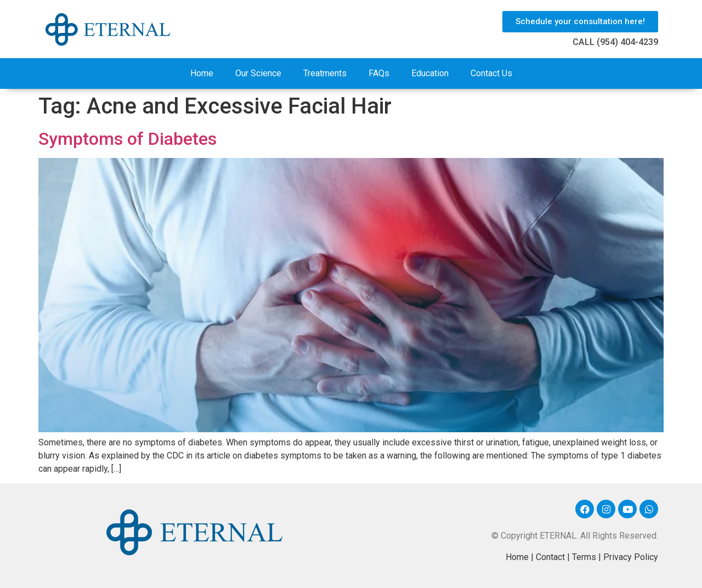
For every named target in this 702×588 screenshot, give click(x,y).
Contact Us (491, 73)
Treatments (325, 73)
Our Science (258, 73)
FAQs (379, 73)
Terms (584, 557)
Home (202, 73)
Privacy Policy (631, 557)
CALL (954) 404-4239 (615, 42)
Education (430, 73)
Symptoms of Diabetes (128, 139)
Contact (550, 557)
